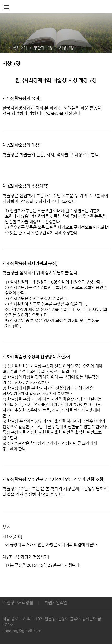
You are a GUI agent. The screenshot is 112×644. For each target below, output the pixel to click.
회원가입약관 (56, 603)
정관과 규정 (43, 48)
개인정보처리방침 (18, 603)
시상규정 (66, 48)
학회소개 (20, 48)
